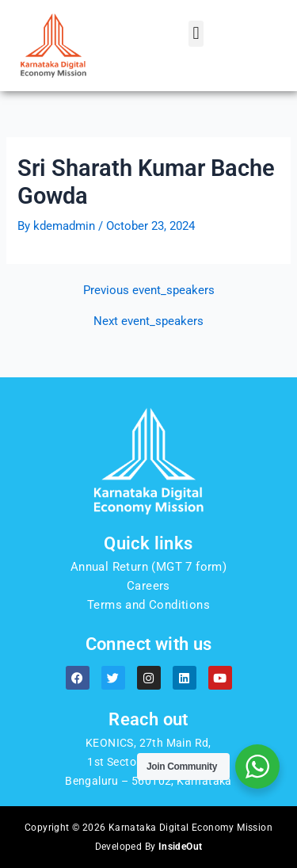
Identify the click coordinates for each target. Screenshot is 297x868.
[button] (196, 34)
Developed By (149, 847)
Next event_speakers (148, 321)
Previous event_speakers (149, 291)
